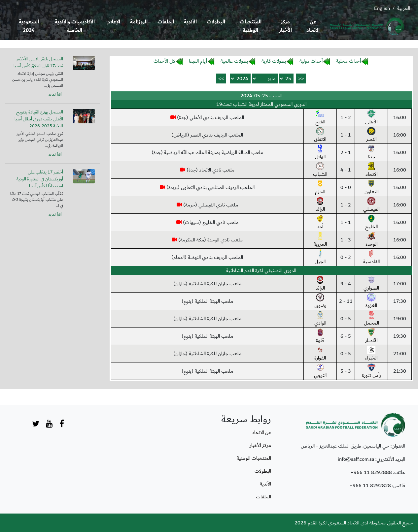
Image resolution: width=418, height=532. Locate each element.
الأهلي (371, 118)
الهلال (320, 153)
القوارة (320, 354)
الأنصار (371, 336)
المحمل (371, 319)
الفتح (320, 118)
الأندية (190, 22)
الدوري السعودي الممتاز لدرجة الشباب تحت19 (261, 104)
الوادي (320, 319)
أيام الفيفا (198, 61)
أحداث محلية (348, 61)
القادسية (371, 258)
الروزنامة (139, 22)
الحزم (320, 188)
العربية (404, 8)
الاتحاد (371, 170)
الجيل (320, 258)
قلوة (320, 336)
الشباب (320, 170)
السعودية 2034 (29, 26)
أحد (320, 223)
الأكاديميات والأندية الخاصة (75, 26)
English (382, 8)
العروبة (320, 240)
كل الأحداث (164, 61)
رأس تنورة (371, 371)
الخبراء (371, 354)
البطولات (216, 22)
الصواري (371, 284)
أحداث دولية (311, 61)
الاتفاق (320, 135)
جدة (371, 153)
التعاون (371, 188)
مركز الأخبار (285, 26)
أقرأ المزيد (55, 95)
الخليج (371, 223)
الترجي (320, 371)
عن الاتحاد (313, 26)
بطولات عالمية (234, 61)
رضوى (320, 301)
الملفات (166, 22)
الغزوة (371, 301)
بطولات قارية (274, 61)
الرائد (320, 205)
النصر (371, 135)
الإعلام (114, 22)
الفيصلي (371, 205)
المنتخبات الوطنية (251, 26)
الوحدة (371, 240)
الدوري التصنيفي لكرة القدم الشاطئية (261, 270)
